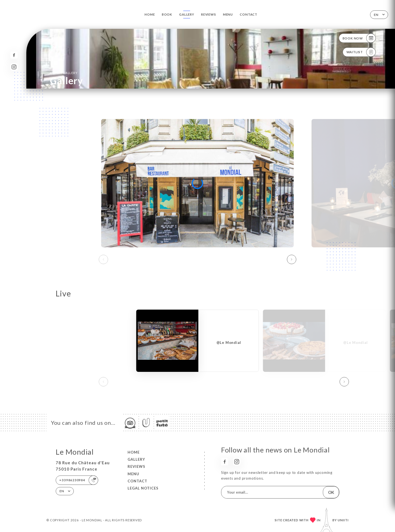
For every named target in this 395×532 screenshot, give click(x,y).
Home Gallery (64, 73)
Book (167, 14)
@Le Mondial (229, 343)
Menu (228, 14)
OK (331, 492)
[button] (292, 259)
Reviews (209, 14)
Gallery (187, 14)
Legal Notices (143, 488)
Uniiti (343, 520)
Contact (249, 14)
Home (150, 14)
